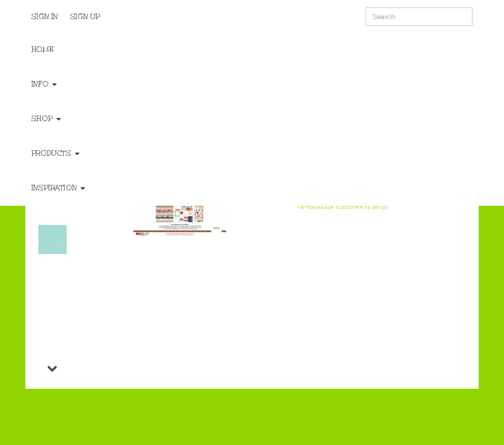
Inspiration (58, 188)
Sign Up (86, 17)
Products (56, 153)
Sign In (45, 17)
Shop (46, 119)
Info (44, 84)
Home (43, 49)
